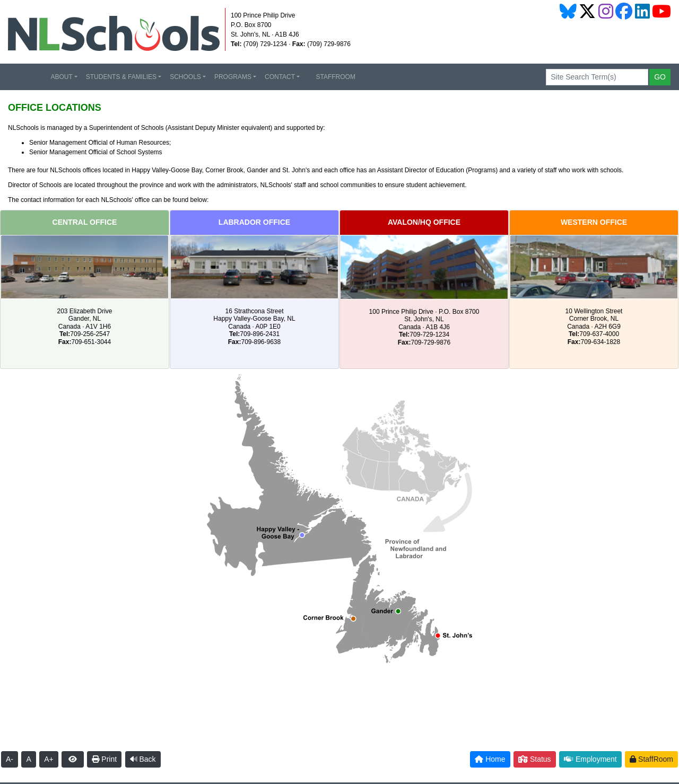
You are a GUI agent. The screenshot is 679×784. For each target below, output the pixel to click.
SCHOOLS (185, 77)
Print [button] (104, 759)
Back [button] (143, 759)
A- (10, 759)
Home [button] (490, 759)
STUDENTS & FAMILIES (121, 77)
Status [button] (535, 759)
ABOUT (61, 77)
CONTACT (280, 77)
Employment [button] (590, 759)
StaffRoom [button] (651, 759)
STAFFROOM (332, 77)
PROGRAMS (233, 77)
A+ (49, 759)
